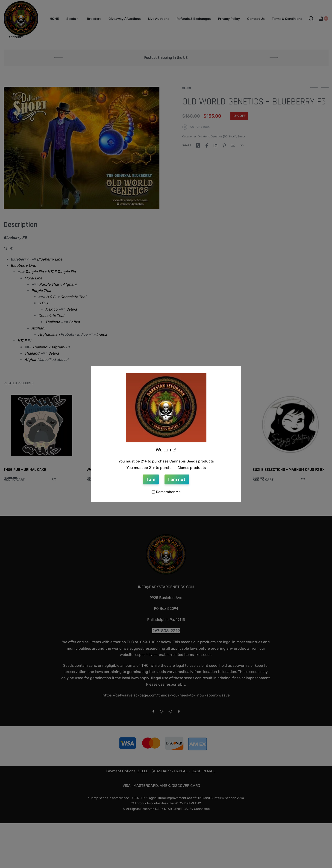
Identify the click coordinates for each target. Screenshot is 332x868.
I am (151, 480)
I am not (177, 480)
